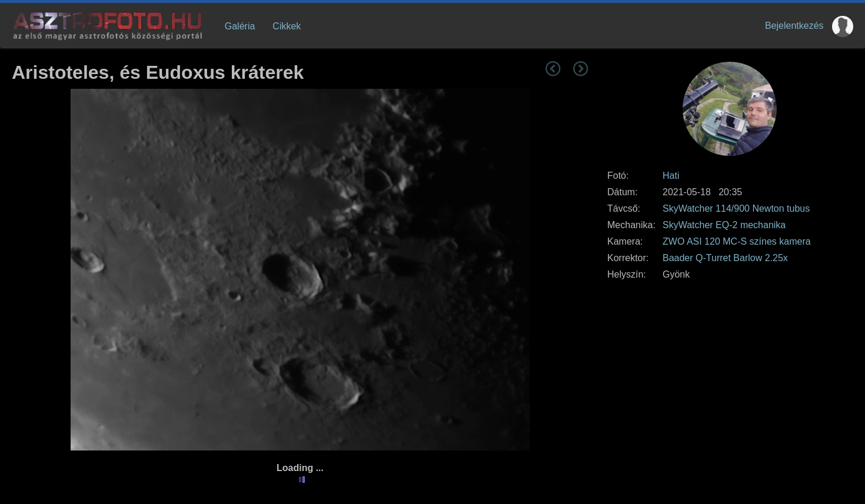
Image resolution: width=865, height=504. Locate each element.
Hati (671, 176)
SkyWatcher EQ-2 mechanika (724, 225)
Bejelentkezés (794, 26)
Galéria (240, 26)
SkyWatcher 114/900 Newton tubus (736, 208)
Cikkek (287, 26)
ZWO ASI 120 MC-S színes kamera (737, 241)
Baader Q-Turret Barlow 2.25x (725, 258)
